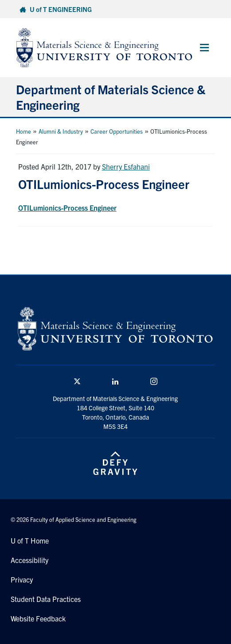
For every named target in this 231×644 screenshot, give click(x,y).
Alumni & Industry (61, 131)
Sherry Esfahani (126, 166)
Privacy (22, 579)
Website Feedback (38, 618)
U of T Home (30, 540)
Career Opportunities (117, 131)
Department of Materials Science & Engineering (111, 97)
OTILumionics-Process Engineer (67, 208)
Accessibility (29, 560)
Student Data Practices (46, 599)
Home (23, 131)
